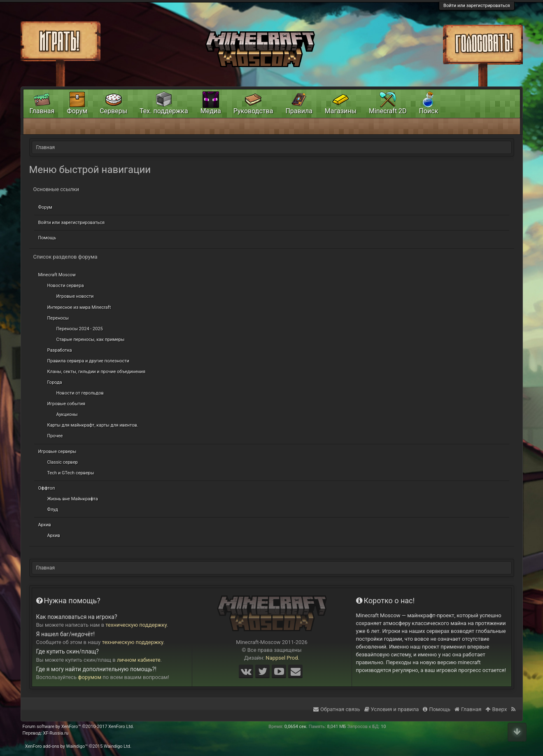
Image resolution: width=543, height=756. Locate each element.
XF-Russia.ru (56, 733)
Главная (42, 111)
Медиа (211, 111)
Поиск (429, 111)
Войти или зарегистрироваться (477, 6)
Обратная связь (337, 709)
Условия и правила (392, 709)
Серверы (113, 111)
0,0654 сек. (296, 727)
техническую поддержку (136, 625)
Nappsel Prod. (282, 658)
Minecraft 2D (388, 111)
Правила (299, 111)
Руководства (253, 111)
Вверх (496, 709)
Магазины (341, 111)
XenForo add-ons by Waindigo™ (56, 746)
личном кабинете (139, 660)
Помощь (47, 238)
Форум (45, 207)
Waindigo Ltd (117, 746)
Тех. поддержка (164, 111)
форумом (90, 677)
